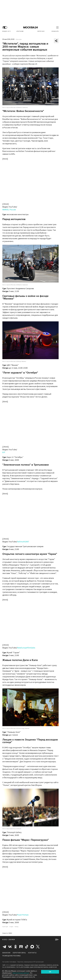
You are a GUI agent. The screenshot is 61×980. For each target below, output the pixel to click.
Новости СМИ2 (7, 933)
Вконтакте (10, 947)
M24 (13, 940)
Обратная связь (19, 953)
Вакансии (6, 953)
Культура (19, 39)
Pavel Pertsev (23, 915)
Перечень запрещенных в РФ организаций (30, 962)
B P (4, 452)
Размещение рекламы (11, 956)
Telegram (4, 947)
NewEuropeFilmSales (26, 648)
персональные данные (21, 973)
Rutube (21, 947)
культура (5, 927)
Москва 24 (31, 28)
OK (50, 972)
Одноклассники (16, 947)
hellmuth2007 (23, 542)
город (16, 927)
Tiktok (27, 947)
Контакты (32, 953)
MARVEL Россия (9, 210)
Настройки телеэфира (9, 962)
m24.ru (8, 965)
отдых (11, 927)
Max (32, 947)
